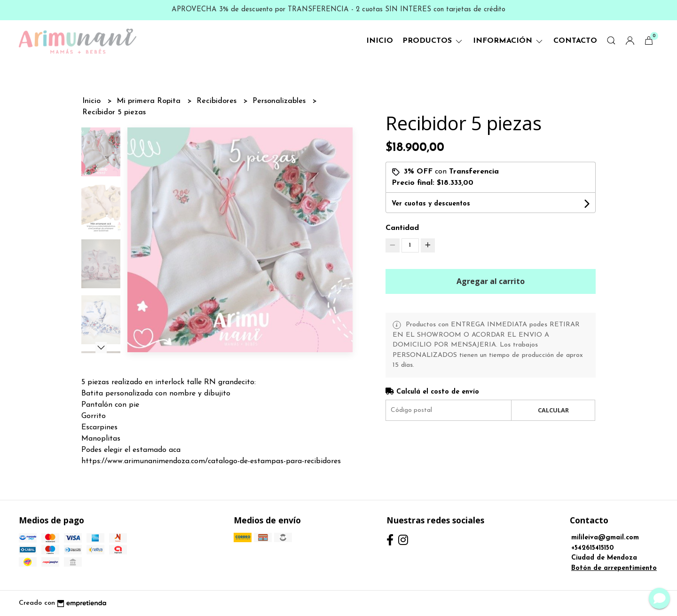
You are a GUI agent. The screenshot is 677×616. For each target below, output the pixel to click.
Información (508, 41)
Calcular (553, 410)
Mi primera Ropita (150, 101)
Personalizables (280, 101)
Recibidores (218, 101)
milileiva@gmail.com (605, 538)
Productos (433, 41)
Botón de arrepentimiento (614, 568)
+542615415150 (593, 548)
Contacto (575, 41)
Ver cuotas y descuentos (431, 204)
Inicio (380, 41)
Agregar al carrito (491, 281)
